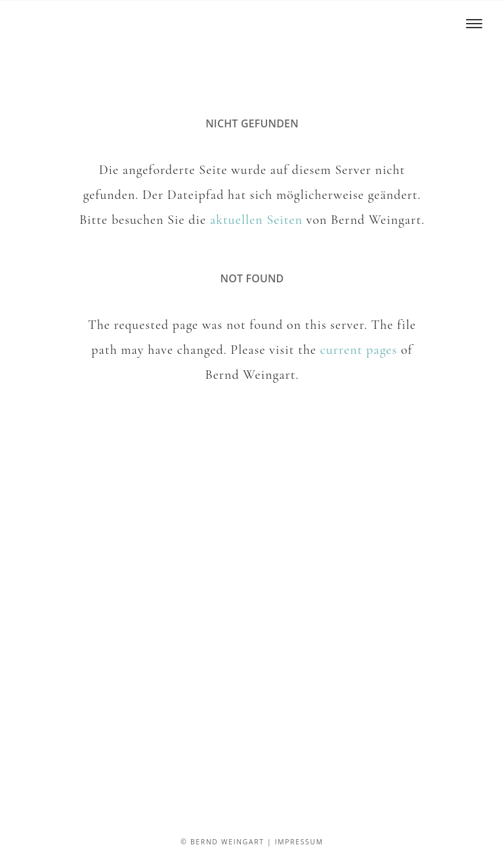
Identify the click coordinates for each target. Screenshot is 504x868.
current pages (359, 350)
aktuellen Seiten (256, 220)
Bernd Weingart (93, 24)
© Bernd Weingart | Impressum (252, 842)
